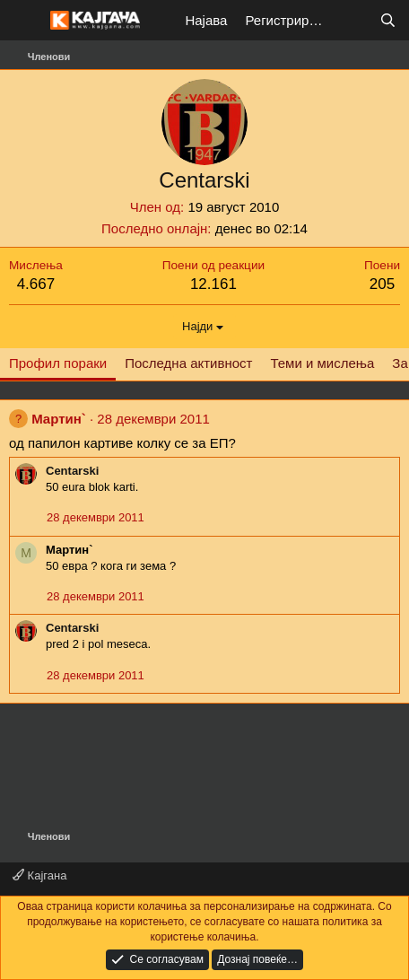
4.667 (36, 284)
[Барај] (388, 20)
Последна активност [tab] (188, 363)
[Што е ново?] (352, 20)
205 (382, 284)
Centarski (72, 471)
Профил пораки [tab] (58, 363)
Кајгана (39, 875)
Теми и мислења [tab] (322, 363)
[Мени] (25, 21)
